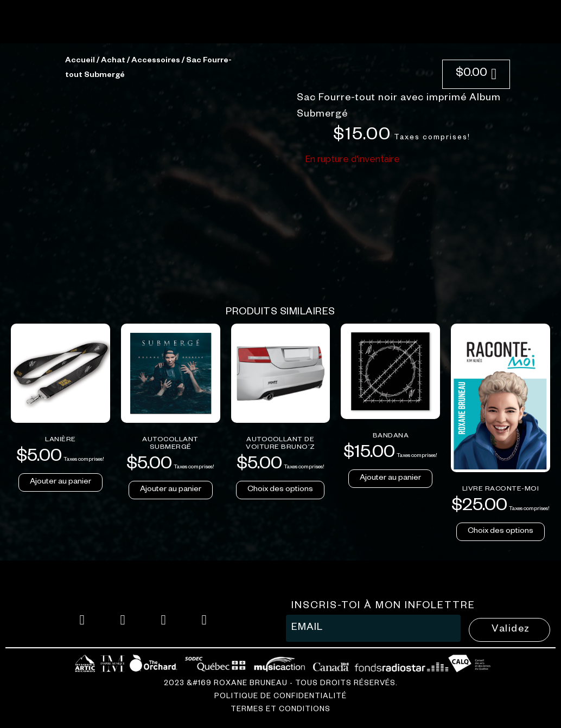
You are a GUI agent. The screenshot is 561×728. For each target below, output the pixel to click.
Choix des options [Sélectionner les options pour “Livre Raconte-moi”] (501, 710)
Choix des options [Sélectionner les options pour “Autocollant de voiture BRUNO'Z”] (280, 668)
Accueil (80, 239)
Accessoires (156, 239)
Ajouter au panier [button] (60, 660)
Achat (113, 239)
